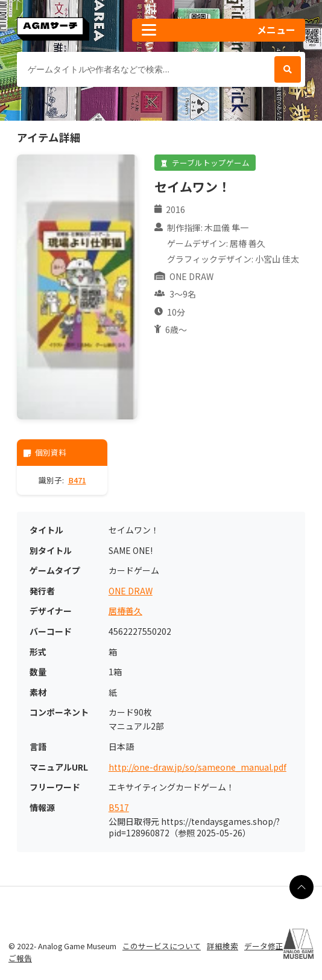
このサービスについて (162, 946)
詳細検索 (223, 946)
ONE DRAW (131, 591)
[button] (219, 30)
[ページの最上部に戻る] (301, 887)
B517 (119, 808)
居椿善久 (125, 611)
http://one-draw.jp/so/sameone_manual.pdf (197, 767)
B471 (77, 480)
